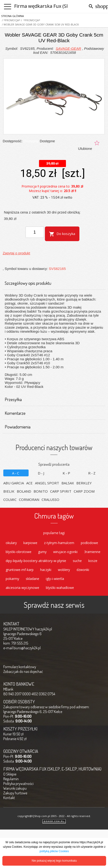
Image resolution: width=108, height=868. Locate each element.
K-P (67, 473)
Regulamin (11, 779)
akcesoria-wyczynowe (22, 588)
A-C (16, 473)
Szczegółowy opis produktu (52, 283)
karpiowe (30, 543)
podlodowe (89, 543)
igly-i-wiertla (55, 579)
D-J (41, 473)
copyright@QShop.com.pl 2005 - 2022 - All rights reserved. (54, 816)
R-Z (92, 473)
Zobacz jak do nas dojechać (23, 671)
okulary (11, 543)
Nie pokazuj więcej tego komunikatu (54, 861)
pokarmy (12, 579)
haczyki (46, 570)
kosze (93, 561)
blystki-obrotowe (19, 552)
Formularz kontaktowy (20, 667)
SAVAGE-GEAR (69, 48)
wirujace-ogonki (65, 552)
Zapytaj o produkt (16, 253)
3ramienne (92, 552)
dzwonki (83, 570)
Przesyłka (52, 399)
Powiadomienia (52, 427)
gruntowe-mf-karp (20, 570)
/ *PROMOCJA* (11, 20)
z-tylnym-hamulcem (59, 543)
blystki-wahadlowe (60, 588)
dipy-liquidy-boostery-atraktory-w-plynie (36, 561)
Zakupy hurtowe (15, 793)
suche (77, 561)
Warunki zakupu (15, 788)
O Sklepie (10, 774)
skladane (32, 579)
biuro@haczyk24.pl (27, 648)
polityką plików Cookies (54, 851)
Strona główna (13, 16)
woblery (64, 570)
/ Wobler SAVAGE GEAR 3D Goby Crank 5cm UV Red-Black (40, 24)
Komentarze (52, 413)
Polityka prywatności (18, 784)
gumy (42, 552)
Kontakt (9, 798)
